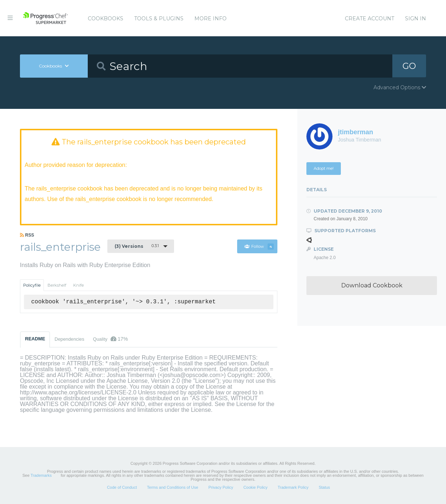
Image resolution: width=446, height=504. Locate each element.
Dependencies (69, 339)
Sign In (416, 19)
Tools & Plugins (159, 19)
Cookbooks (106, 19)
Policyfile (32, 285)
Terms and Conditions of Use (172, 487)
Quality (110, 339)
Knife (79, 285)
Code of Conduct (122, 487)
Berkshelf (57, 285)
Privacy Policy (221, 487)
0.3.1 (137, 246)
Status (324, 487)
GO (409, 66)
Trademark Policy (293, 487)
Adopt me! (324, 168)
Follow (259, 247)
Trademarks (41, 475)
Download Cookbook (372, 285)
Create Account (369, 19)
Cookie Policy (255, 487)
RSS (27, 235)
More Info (210, 19)
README (35, 339)
